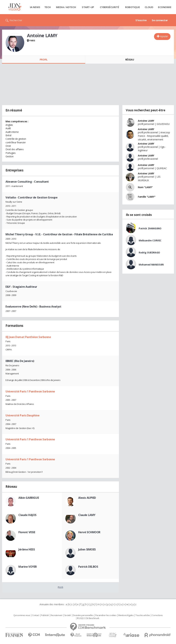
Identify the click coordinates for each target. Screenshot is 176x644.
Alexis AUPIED (87, 498)
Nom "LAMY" (145, 187)
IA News (35, 7)
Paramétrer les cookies (106, 615)
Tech (48, 7)
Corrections (157, 615)
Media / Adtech (66, 7)
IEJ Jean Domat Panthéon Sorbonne (28, 337)
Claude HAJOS (27, 515)
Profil (44, 60)
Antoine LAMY (146, 121)
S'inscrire (141, 20)
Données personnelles (83, 615)
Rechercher (16, 20)
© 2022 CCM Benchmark (88, 618)
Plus (60, 587)
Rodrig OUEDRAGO (149, 252)
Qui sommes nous (22, 615)
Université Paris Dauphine (23, 415)
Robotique (132, 7)
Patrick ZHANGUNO (150, 228)
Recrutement (56, 615)
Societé (68, 615)
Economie (165, 7)
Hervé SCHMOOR (89, 532)
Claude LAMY (87, 515)
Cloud (149, 7)
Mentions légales (126, 615)
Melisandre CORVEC (150, 240)
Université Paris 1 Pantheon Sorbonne (30, 391)
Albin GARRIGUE (29, 498)
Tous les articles (143, 615)
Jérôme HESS (27, 549)
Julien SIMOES (87, 549)
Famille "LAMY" (147, 197)
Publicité (45, 615)
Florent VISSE (27, 532)
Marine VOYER (28, 567)
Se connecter (160, 20)
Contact (35, 615)
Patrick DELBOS (88, 567)
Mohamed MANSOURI (151, 265)
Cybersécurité (109, 7)
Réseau (130, 60)
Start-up (88, 7)
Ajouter (164, 36)
